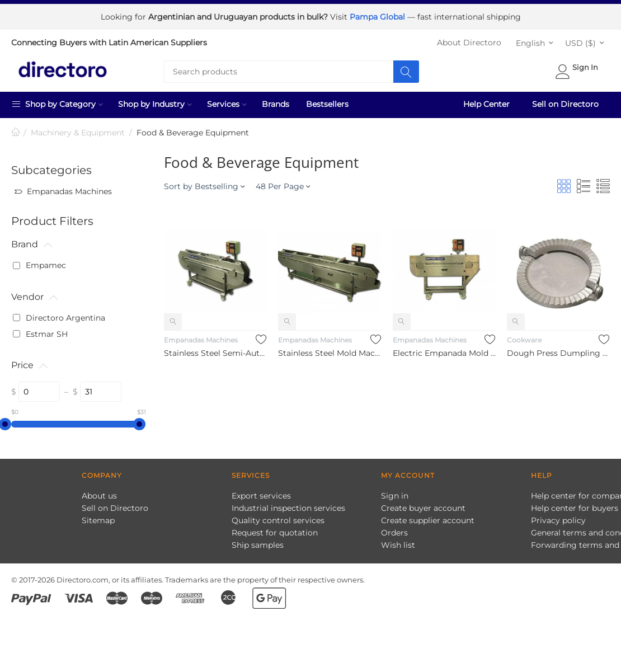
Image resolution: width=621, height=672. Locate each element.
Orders (394, 533)
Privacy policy (558, 520)
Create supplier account (428, 520)
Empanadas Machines (201, 340)
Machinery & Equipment (78, 133)
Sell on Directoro (565, 104)
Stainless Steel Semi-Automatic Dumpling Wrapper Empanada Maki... (215, 353)
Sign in (395, 496)
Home (16, 133)
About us (99, 496)
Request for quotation (275, 533)
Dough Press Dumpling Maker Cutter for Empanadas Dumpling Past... (558, 353)
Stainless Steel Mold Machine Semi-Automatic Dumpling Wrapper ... (330, 353)
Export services (261, 496)
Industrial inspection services (288, 508)
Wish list (398, 545)
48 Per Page (283, 186)
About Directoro (469, 43)
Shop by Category (57, 104)
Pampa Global (378, 17)
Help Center (486, 104)
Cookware (524, 340)
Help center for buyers (575, 508)
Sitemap (98, 520)
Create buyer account (423, 508)
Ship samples (258, 545)
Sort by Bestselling (204, 186)
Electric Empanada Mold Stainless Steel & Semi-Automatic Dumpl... (444, 353)
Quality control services (278, 520)
